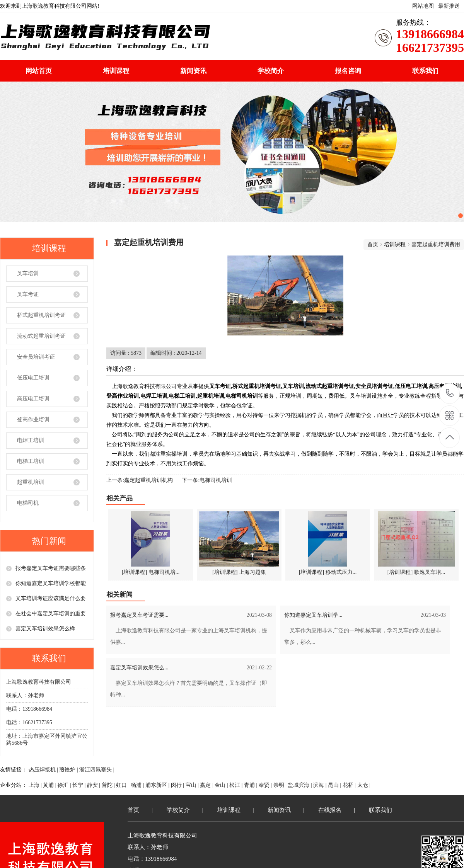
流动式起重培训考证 (41, 336)
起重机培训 (31, 482)
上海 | (36, 785)
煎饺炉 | (69, 770)
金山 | (222, 785)
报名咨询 (348, 71)
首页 (373, 244)
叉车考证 (28, 294)
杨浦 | (138, 785)
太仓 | (364, 785)
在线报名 (330, 810)
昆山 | (335, 785)
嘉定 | (207, 785)
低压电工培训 (33, 378)
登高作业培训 (33, 420)
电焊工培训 (31, 440)
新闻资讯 (193, 71)
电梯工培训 (31, 461)
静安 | (94, 785)
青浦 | (251, 785)
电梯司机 (28, 503)
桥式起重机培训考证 (41, 315)
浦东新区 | (158, 785)
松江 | (237, 785)
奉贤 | (266, 785)
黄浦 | (50, 785)
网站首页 (39, 71)
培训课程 (116, 71)
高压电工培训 (33, 399)
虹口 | (123, 785)
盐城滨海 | (300, 785)
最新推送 (449, 6)
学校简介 (271, 71)
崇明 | (281, 785)
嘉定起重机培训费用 (436, 244)
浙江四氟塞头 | (97, 770)
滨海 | (321, 785)
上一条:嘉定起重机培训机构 (140, 480)
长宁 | (80, 785)
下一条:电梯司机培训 (207, 480)
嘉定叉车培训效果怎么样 (45, 629)
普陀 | (109, 785)
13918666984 (450, 393)
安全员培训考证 (36, 357)
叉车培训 (28, 273)
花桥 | (350, 785)
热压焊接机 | (44, 770)
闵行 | (178, 785)
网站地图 (423, 6)
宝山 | (193, 785)
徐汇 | (65, 785)
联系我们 (425, 71)
